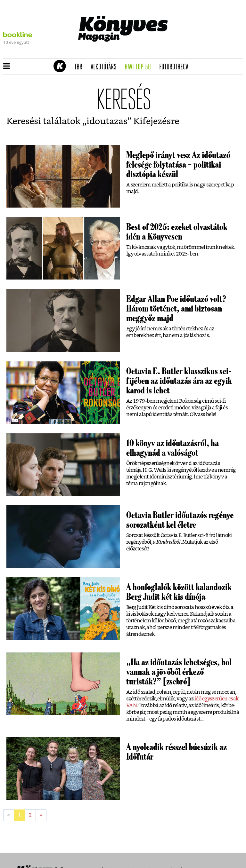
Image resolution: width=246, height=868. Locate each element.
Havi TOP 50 (140, 67)
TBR (80, 67)
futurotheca (176, 67)
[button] (7, 67)
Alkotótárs (106, 67)
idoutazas (107, 122)
